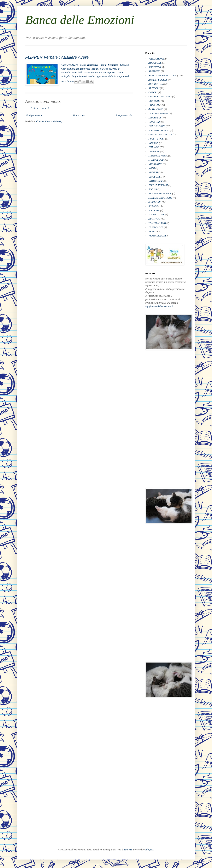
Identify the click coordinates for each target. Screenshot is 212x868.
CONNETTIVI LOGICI (160, 97)
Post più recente (34, 115)
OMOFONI (154, 177)
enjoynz (128, 850)
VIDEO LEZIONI (157, 236)
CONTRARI (154, 101)
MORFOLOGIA (156, 160)
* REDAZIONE (156, 59)
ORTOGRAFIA (156, 181)
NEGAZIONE (155, 164)
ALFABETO (154, 71)
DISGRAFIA (155, 118)
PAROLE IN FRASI (158, 185)
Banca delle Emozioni (80, 20)
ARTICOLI (154, 88)
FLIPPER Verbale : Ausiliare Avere (57, 57)
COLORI (153, 92)
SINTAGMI (154, 210)
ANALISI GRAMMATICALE (163, 75)
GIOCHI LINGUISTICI (160, 135)
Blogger (149, 850)
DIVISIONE (154, 122)
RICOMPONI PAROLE (160, 193)
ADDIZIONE (155, 63)
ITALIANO (154, 147)
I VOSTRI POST (157, 139)
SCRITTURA (155, 202)
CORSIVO (154, 105)
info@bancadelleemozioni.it (159, 306)
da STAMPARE (156, 109)
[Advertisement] (162, 419)
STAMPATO (154, 219)
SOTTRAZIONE (156, 215)
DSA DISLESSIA (157, 126)
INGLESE (153, 143)
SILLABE (153, 206)
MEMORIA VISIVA (158, 156)
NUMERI (153, 172)
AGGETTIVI (155, 67)
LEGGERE (154, 152)
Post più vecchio (124, 115)
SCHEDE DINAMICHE (160, 198)
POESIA (153, 189)
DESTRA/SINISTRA (158, 113)
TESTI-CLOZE (156, 227)
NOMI (152, 168)
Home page (79, 115)
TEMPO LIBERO (157, 223)
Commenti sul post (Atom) (49, 121)
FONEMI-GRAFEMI (159, 130)
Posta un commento (40, 108)
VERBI (152, 232)
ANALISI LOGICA (158, 80)
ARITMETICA (156, 84)
